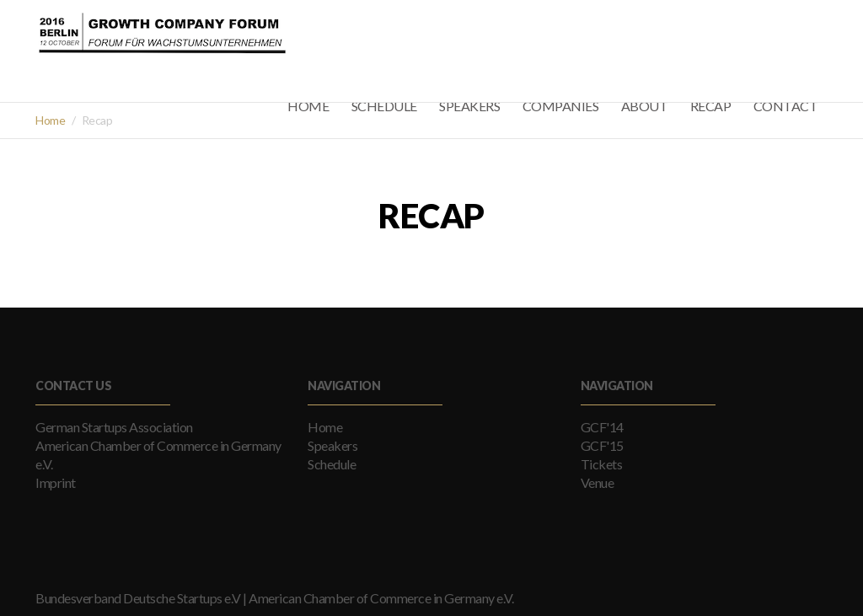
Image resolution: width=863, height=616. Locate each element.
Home (50, 120)
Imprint (56, 482)
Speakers (332, 445)
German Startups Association (114, 427)
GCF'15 (602, 445)
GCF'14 (602, 427)
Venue (598, 482)
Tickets (602, 464)
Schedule (332, 464)
